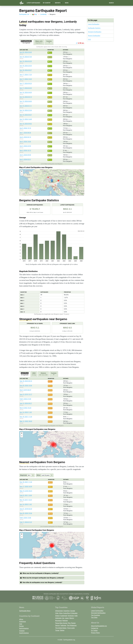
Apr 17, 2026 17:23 (26, 75)
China (61, 613)
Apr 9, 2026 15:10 (25, 128)
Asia (21, 624)
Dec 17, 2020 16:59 (26, 487)
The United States (61, 628)
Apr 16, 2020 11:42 (26, 412)
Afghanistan (59, 611)
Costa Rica (67, 613)
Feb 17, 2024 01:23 (26, 522)
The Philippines (72, 625)
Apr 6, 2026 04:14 (25, 137)
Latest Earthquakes (33, 3)
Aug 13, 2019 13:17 (26, 394)
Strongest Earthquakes (95, 32)
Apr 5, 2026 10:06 (25, 142)
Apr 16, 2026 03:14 (26, 97)
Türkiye (62, 630)
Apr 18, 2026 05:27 (26, 70)
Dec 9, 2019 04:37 (25, 390)
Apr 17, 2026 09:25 (26, 84)
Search (111, 3)
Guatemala (64, 616)
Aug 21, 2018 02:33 (26, 509)
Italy (35, 14)
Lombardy (43, 14)
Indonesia (58, 618)
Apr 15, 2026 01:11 (26, 106)
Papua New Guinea (61, 623)
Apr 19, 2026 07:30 (26, 57)
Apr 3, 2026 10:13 (25, 150)
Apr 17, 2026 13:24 (26, 79)
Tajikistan (63, 625)
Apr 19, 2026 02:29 (26, 61)
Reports (59, 3)
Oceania (22, 631)
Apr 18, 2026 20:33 (26, 66)
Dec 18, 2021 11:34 (26, 417)
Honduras (71, 616)
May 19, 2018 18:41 (26, 491)
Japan (67, 618)
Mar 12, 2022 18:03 (26, 421)
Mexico (72, 618)
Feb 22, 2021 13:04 (26, 495)
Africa (21, 619)
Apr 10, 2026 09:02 (26, 124)
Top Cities (94, 617)
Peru (69, 623)
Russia (73, 623)
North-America (24, 628)
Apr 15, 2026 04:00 (26, 101)
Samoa (57, 625)
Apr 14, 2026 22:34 (26, 110)
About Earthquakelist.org (99, 626)
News (67, 3)
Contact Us (95, 628)
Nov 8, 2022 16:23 (25, 408)
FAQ (89, 39)
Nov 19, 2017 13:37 (26, 500)
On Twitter (94, 631)
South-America (24, 633)
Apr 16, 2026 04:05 (26, 93)
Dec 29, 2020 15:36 (26, 386)
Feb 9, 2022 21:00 (25, 399)
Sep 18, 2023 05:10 (26, 381)
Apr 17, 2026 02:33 (26, 88)
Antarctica (23, 622)
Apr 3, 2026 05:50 (25, 155)
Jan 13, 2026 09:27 (26, 403)
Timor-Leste (71, 628)
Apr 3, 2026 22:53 (25, 146)
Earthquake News (25, 611)
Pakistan (65, 621)
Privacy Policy (96, 633)
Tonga (57, 630)
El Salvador (74, 613)
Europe (21, 626)
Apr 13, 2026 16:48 (26, 119)
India (76, 616)
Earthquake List (24, 14)
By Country (48, 3)
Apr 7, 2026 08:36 (25, 133)
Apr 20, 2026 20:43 (26, 52)
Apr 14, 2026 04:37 (26, 115)
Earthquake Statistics (94, 28)
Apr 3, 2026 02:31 (25, 159)
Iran (63, 618)
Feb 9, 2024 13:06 (25, 518)
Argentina (67, 611)
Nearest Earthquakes (94, 36)
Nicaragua (59, 621)
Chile (57, 613)
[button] (52, 181)
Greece (57, 616)
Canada (72, 611)
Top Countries (96, 615)
